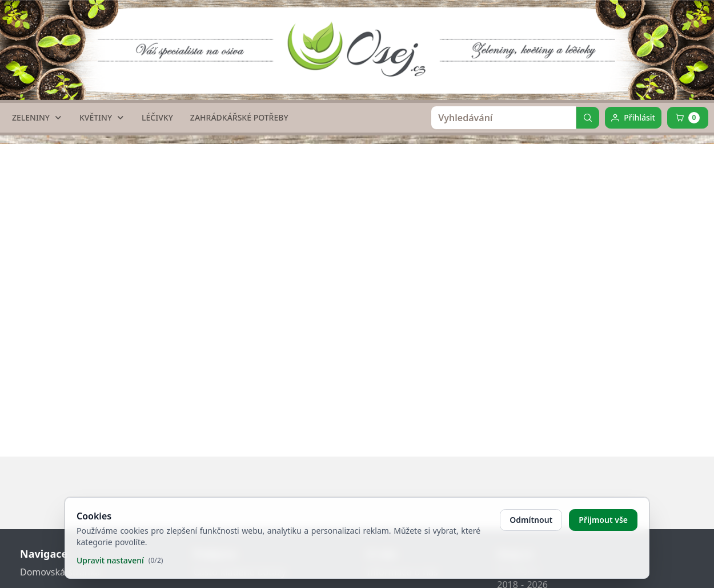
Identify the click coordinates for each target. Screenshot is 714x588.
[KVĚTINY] (102, 118)
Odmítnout (531, 520)
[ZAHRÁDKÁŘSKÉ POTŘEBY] (239, 118)
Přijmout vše (603, 520)
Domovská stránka (60, 572)
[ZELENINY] (37, 118)
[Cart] (688, 118)
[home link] (361, 43)
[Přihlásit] (633, 118)
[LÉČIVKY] (157, 118)
